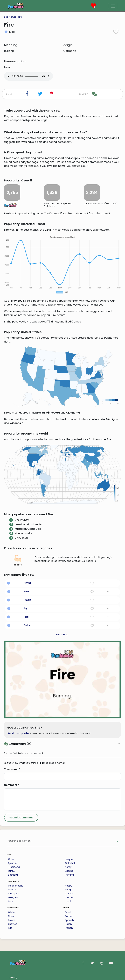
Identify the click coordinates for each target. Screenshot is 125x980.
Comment (12, 785)
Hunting (69, 875)
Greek (68, 912)
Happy (69, 886)
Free (26, 591)
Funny (12, 871)
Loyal (68, 901)
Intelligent (14, 894)
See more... (63, 635)
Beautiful (13, 875)
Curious (69, 894)
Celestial (70, 863)
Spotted (13, 924)
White (11, 912)
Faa (26, 617)
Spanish (69, 920)
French (69, 928)
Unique (69, 859)
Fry (26, 608)
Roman (69, 916)
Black (11, 916)
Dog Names (10, 17)
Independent (15, 886)
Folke (27, 625)
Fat (10, 928)
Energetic (14, 897)
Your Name (12, 769)
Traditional (14, 867)
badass (18, 560)
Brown (12, 920)
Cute (11, 859)
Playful (12, 890)
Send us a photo (18, 733)
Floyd (27, 583)
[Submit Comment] (21, 818)
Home (13, 978)
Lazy (11, 901)
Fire (20, 17)
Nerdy (68, 867)
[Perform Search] (117, 841)
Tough (69, 890)
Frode (27, 600)
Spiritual (13, 863)
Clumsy (69, 897)
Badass (69, 871)
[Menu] (113, 6)
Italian (68, 924)
